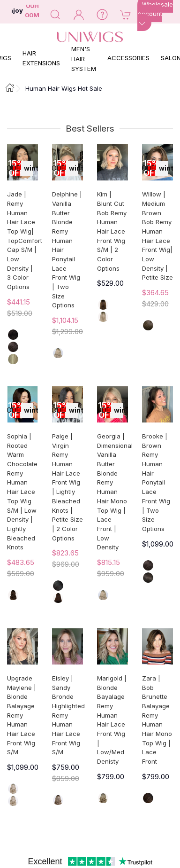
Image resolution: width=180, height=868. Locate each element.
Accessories (128, 58)
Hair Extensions (41, 58)
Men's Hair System (84, 59)
